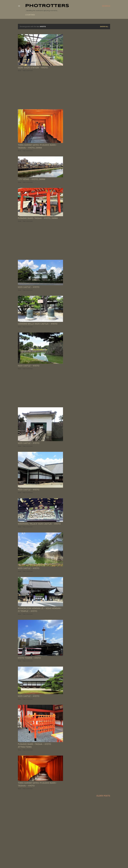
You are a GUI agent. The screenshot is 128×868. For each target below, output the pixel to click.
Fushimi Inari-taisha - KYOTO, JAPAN (38, 218)
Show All (104, 27)
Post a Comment (28, 71)
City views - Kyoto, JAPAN (32, 179)
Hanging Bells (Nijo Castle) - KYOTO (38, 324)
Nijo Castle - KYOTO (29, 287)
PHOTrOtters (47, 6)
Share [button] (20, 71)
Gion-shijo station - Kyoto (33, 68)
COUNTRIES (30, 15)
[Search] (106, 6)
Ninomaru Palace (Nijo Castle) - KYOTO (39, 524)
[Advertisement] (40, 90)
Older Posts (103, 796)
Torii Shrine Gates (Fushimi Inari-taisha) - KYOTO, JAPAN (37, 146)
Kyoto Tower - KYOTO (29, 658)
